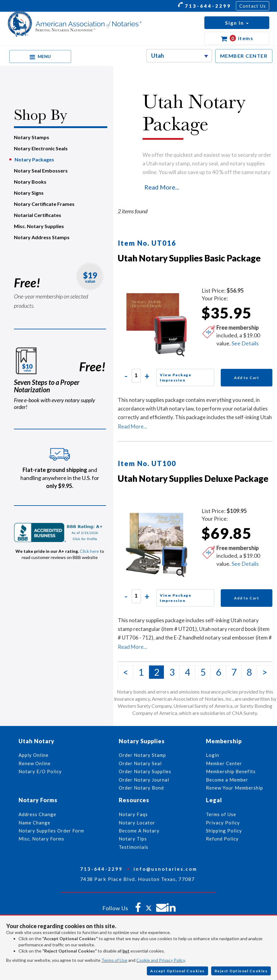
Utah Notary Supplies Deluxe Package (193, 478)
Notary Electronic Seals (41, 148)
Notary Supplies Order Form (51, 831)
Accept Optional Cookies (177, 971)
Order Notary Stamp (142, 755)
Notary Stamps (32, 137)
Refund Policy (222, 839)
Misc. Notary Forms (41, 839)
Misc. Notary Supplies (39, 226)
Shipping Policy (224, 831)
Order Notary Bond (141, 788)
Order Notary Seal (140, 763)
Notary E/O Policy (40, 771)
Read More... (162, 187)
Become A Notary (139, 831)
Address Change (37, 814)
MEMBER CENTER (244, 56)
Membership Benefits (231, 771)
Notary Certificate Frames (44, 204)
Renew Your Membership (234, 788)
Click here (89, 551)
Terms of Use (114, 960)
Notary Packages (34, 159)
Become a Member (227, 780)
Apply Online (34, 755)
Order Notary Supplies (145, 771)
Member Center (224, 763)
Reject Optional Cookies (241, 971)
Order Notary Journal (144, 780)
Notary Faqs (133, 814)
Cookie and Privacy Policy (161, 960)
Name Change (34, 823)
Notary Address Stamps (42, 237)
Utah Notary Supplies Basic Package (189, 258)
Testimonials (134, 847)
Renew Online (35, 763)
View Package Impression (176, 377)
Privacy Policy (223, 823)
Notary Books (30, 182)
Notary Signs (29, 193)
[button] (237, 23)
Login (213, 755)
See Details (245, 343)
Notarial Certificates (38, 215)
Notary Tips (133, 839)
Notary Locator (137, 823)
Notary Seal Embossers (41, 171)
